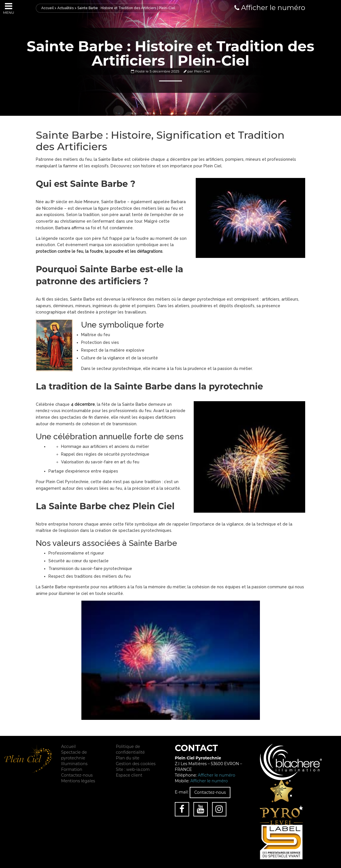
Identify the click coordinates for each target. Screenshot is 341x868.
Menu (9, 8)
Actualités (65, 8)
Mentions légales (78, 781)
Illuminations (74, 764)
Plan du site (128, 758)
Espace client (129, 775)
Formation (72, 769)
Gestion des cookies (136, 764)
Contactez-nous (77, 775)
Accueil (47, 8)
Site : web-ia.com (133, 769)
